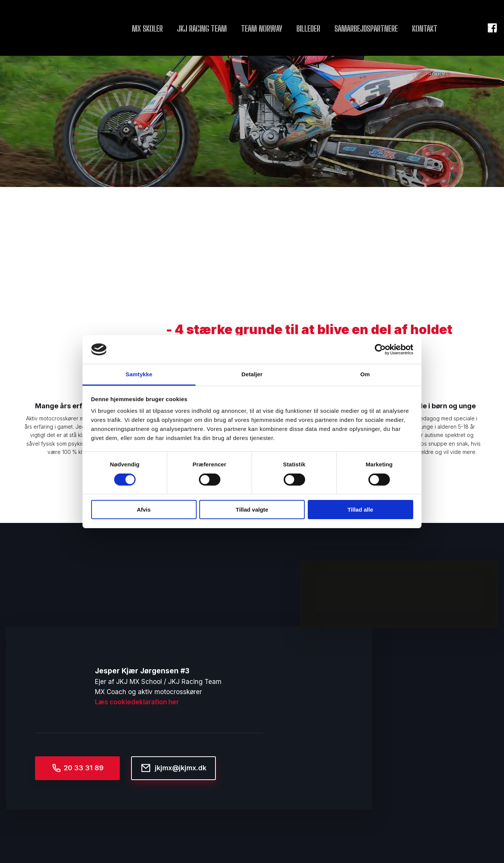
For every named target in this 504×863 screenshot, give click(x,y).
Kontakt (425, 28)
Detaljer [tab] (252, 374)
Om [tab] (365, 374)
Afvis (144, 510)
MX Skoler (147, 28)
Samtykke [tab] (139, 374)
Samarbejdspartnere (366, 28)
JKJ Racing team (202, 28)
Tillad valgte (252, 510)
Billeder (308, 28)
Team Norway (262, 28)
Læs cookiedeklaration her (137, 702)
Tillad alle (360, 510)
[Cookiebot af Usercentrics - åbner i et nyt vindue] (380, 349)
